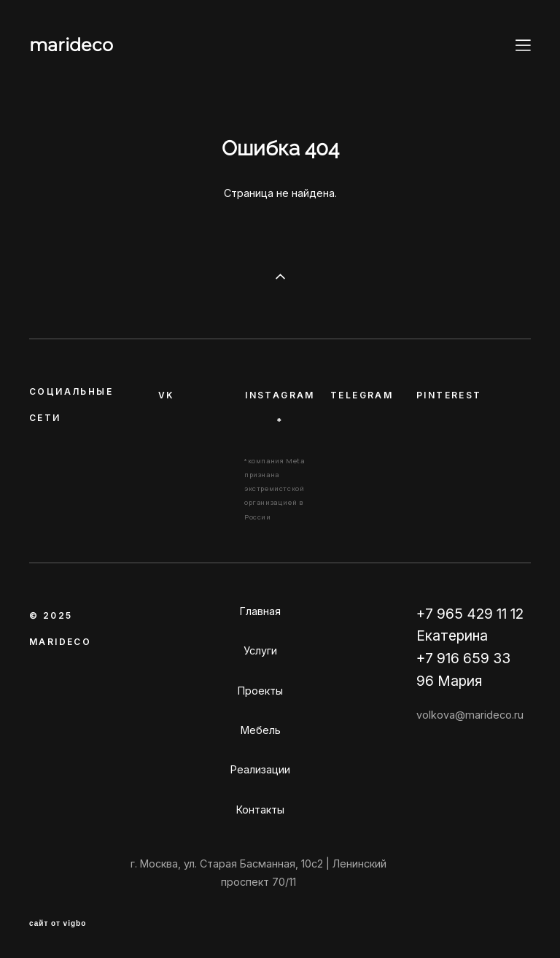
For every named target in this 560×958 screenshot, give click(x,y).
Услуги (260, 650)
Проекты (260, 691)
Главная (260, 611)
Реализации (260, 769)
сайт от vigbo (58, 924)
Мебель (261, 730)
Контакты (260, 810)
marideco (71, 45)
